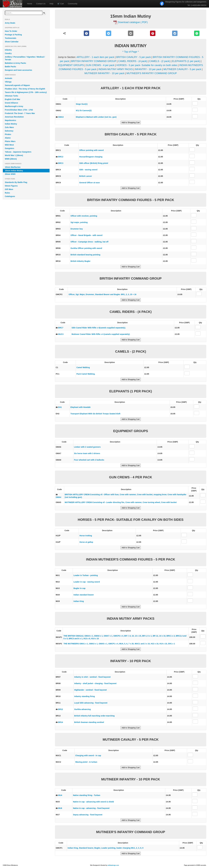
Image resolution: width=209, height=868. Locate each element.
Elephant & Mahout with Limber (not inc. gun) (96, 117)
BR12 (61, 709)
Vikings (8, 82)
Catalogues (10, 196)
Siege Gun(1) (82, 104)
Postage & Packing (13, 35)
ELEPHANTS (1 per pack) (186, 61)
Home (30, 4)
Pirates (8, 134)
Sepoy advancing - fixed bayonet (88, 815)
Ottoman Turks (12, 96)
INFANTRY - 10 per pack (148, 69)
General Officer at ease (89, 183)
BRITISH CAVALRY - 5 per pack (134, 57)
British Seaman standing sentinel (89, 722)
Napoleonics (10, 120)
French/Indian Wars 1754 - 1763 (19, 110)
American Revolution (14, 117)
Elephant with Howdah (80, 407)
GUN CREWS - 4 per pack (100, 65)
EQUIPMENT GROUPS (71, 65)
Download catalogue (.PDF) (133, 22)
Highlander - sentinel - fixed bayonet (90, 690)
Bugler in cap (80, 588)
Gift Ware (9, 189)
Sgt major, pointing (79, 222)
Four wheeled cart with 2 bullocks (89, 460)
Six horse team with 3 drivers (87, 453)
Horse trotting (86, 536)
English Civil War (13, 99)
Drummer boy (77, 229)
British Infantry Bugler (81, 261)
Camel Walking (83, 367)
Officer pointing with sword (91, 150)
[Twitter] (108, 33)
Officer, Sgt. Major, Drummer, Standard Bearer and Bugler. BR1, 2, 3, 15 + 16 (102, 294)
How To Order (11, 31)
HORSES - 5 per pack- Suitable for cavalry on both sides (147, 65)
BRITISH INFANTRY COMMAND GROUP (94, 61)
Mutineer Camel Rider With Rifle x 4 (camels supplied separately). (101, 334)
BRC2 (61, 157)
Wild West (9, 145)
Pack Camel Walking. (86, 374)
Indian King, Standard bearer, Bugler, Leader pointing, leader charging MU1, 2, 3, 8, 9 (105, 848)
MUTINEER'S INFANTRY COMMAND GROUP (152, 73)
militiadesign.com (113, 865)
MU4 (60, 795)
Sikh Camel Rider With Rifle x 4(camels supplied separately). (99, 328)
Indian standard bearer (84, 595)
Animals (8, 78)
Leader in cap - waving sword (87, 582)
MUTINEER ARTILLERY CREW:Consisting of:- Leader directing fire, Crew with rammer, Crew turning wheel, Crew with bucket (121, 502)
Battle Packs (10, 67)
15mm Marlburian (13, 167)
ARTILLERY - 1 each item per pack (96, 57)
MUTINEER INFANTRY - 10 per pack (105, 73)
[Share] (64, 33)
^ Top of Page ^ (131, 52)
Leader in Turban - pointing (86, 575)
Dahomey (9, 131)
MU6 (60, 808)
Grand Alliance (11, 103)
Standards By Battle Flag (16, 182)
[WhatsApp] (197, 33)
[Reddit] (175, 33)
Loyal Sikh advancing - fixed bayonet (91, 703)
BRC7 (61, 328)
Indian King (79, 601)
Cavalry (8, 53)
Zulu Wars (9, 127)
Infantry (8, 50)
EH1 (60, 407)
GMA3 (61, 117)
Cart (61, 4)
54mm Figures (11, 186)
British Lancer (86, 176)
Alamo (8, 138)
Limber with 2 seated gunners (87, 447)
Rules (7, 193)
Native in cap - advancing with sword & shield (93, 802)
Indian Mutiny (11, 124)
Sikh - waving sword (88, 170)
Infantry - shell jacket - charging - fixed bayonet (95, 683)
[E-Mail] (131, 33)
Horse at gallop (86, 542)
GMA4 (58, 497)
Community (73, 4)
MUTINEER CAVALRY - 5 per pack (183, 69)
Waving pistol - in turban (86, 762)
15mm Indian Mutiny (14, 171)
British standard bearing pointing (85, 255)
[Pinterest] (153, 33)
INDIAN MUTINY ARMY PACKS (116, 69)
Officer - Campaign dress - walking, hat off (89, 242)
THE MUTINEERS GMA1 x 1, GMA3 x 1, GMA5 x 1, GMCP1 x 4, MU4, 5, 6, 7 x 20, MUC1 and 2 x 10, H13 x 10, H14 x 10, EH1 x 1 (119, 644)
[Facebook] (87, 33)
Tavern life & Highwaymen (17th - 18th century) (26, 92)
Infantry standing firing (84, 696)
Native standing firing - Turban (87, 795)
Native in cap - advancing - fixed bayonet (91, 808)
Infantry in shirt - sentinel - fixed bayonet (92, 677)
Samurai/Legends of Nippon (17, 85)
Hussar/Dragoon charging (91, 157)
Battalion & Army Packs (15, 63)
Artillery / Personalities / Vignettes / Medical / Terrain (25, 58)
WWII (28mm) (11, 159)
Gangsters (9, 148)
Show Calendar (12, 42)
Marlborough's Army (14, 106)
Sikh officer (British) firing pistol (94, 163)
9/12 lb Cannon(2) (84, 110)
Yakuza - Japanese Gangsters (18, 152)
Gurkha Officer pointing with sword (86, 248)
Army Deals (10, 23)
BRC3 (61, 163)
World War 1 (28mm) (14, 155)
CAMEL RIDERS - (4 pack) (133, 61)
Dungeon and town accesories (18, 70)
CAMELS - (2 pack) (160, 61)
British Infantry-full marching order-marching (94, 716)
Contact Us (41, 4)
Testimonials (11, 38)
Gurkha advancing (82, 709)
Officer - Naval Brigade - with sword (87, 235)
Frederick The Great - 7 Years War (20, 113)
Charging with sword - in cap (88, 755)
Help (52, 4)
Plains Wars (10, 141)
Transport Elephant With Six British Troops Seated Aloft (95, 414)
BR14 (61, 722)
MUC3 (61, 334)
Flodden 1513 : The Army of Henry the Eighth (25, 89)
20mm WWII (10, 174)
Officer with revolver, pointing (84, 216)
